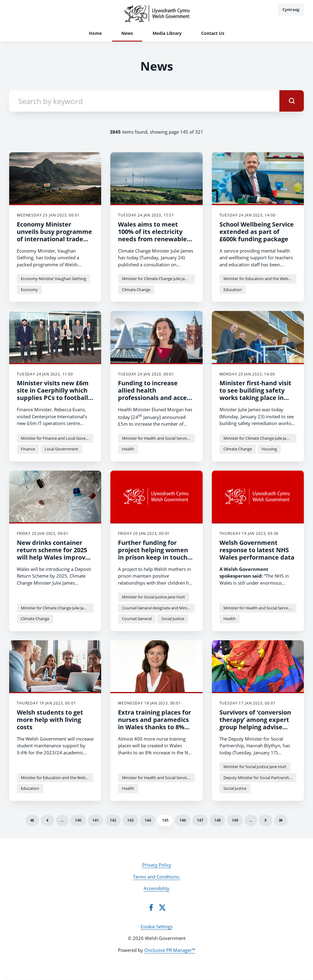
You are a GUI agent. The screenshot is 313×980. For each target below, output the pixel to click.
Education (233, 290)
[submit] (292, 101)
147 (200, 820)
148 (217, 820)
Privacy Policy (157, 865)
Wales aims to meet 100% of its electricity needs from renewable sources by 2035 (152, 235)
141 (96, 820)
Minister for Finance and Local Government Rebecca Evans (57, 438)
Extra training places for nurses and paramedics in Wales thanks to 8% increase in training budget (155, 727)
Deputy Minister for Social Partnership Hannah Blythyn (260, 778)
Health (128, 449)
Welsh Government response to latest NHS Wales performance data (257, 550)
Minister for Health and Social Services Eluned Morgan (158, 438)
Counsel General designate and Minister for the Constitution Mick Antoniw (158, 608)
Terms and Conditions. (157, 877)
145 (165, 820)
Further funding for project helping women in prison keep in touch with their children (153, 554)
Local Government (61, 449)
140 (78, 820)
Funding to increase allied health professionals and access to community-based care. (155, 398)
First (32, 820)
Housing (269, 449)
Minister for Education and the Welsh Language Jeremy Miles (260, 279)
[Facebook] (151, 908)
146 (183, 820)
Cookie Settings (157, 926)
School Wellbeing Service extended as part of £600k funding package (257, 232)
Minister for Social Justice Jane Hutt (153, 597)
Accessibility (156, 888)
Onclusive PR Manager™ (170, 950)
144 (148, 820)
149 (235, 820)
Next (266, 820)
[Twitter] (162, 908)
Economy (29, 290)
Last (281, 820)
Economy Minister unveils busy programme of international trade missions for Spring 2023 (54, 235)
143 (130, 820)
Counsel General (137, 619)
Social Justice (173, 619)
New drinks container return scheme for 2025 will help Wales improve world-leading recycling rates (53, 557)
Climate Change (136, 290)
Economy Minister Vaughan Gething (53, 279)
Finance (28, 449)
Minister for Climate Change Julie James (157, 279)
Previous (47, 820)
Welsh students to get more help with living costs (50, 720)
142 (113, 820)
